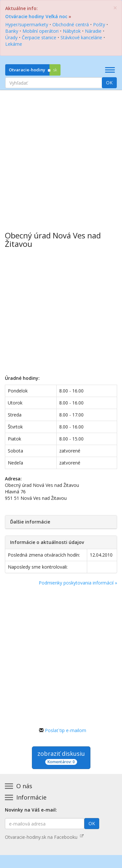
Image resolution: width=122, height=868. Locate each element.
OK (109, 83)
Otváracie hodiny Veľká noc (36, 16)
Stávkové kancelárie (81, 37)
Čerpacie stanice (39, 37)
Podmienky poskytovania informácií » (78, 583)
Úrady (11, 37)
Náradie (93, 31)
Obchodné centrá (71, 24)
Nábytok (72, 31)
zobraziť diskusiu (61, 757)
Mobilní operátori (41, 31)
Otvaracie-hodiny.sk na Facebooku (44, 837)
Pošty (99, 24)
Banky (12, 31)
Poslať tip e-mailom (66, 730)
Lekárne (14, 44)
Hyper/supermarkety (27, 24)
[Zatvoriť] (115, 8)
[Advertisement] (61, 156)
